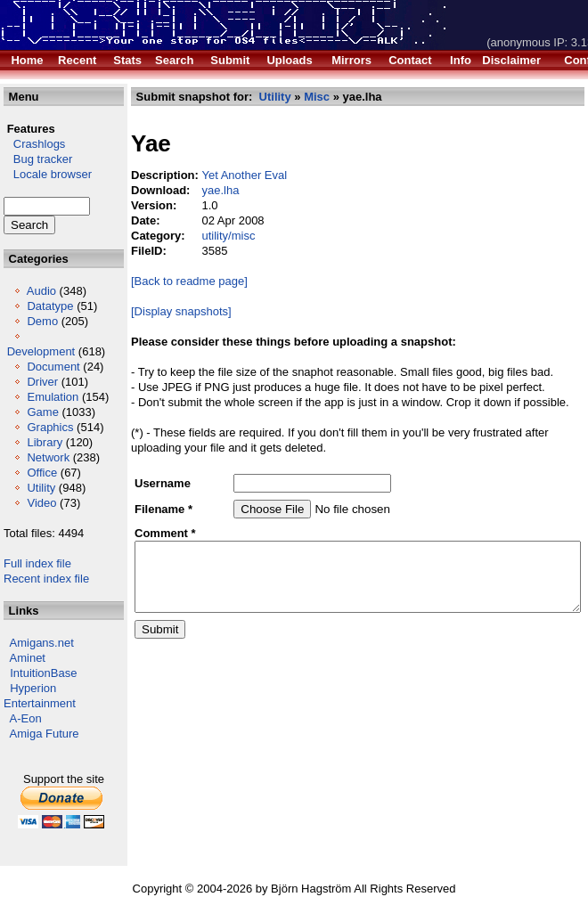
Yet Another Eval (226, 175)
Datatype (50, 306)
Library (45, 457)
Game (42, 427)
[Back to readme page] (171, 281)
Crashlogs (34, 144)
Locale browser (48, 174)
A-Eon (26, 734)
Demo (42, 321)
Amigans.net (42, 658)
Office (42, 488)
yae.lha (202, 190)
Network (48, 473)
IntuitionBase (43, 688)
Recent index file (46, 594)
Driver (42, 382)
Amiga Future (45, 749)
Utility (41, 503)
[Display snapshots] (163, 311)
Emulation (33, 412)
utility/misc (210, 236)
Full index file (37, 579)
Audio (41, 291)
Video (41, 518)
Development (41, 351)
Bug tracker (38, 159)
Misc (298, 97)
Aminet (28, 673)
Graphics (50, 442)
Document (53, 367)
